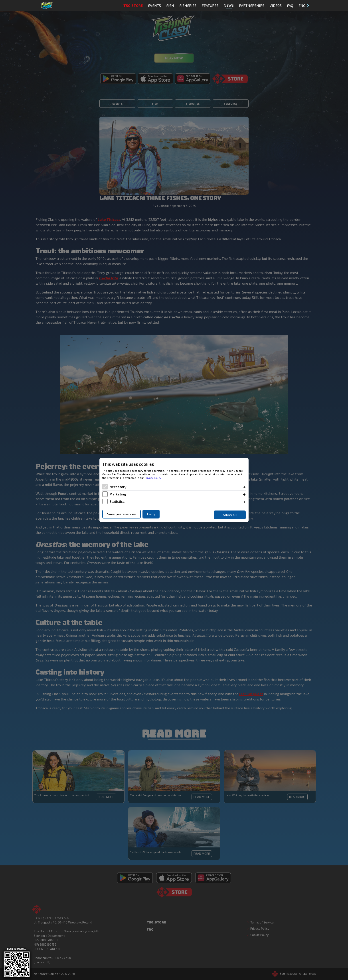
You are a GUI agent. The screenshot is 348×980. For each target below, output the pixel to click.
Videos (276, 5)
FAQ (290, 5)
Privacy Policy (153, 478)
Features (210, 5)
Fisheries (188, 5)
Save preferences (122, 514)
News (229, 6)
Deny (151, 514)
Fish (170, 5)
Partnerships (252, 5)
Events (154, 5)
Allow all (230, 515)
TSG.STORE (133, 5)
